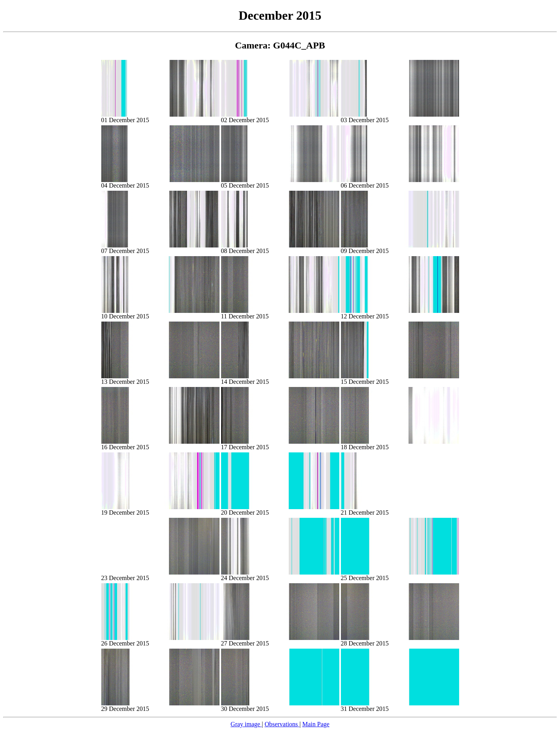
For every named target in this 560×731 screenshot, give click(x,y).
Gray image (246, 724)
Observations (282, 724)
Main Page (316, 724)
